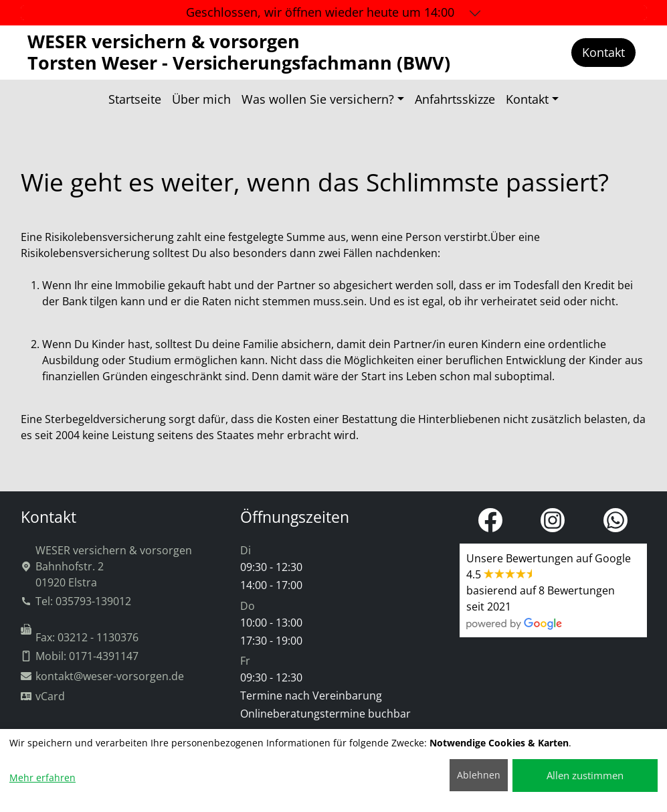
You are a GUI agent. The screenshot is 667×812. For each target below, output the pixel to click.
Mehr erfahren (42, 778)
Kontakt (603, 52)
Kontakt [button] (527, 99)
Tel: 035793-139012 (76, 601)
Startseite (135, 99)
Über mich (201, 99)
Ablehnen (479, 775)
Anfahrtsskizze (455, 99)
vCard (43, 696)
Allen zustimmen (585, 775)
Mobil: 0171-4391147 (80, 656)
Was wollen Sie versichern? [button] (318, 99)
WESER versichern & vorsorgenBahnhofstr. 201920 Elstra (106, 566)
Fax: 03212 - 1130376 (80, 634)
